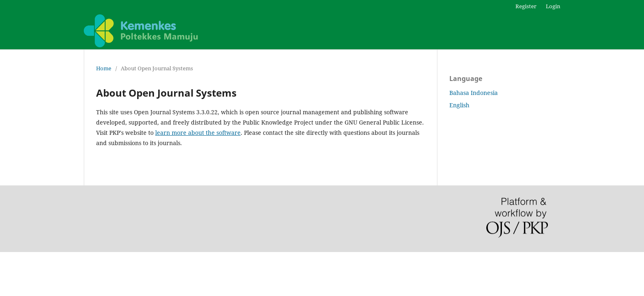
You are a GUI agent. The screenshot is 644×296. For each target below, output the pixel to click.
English (459, 105)
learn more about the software (198, 133)
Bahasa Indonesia (474, 93)
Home (104, 68)
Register (526, 6)
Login (553, 6)
